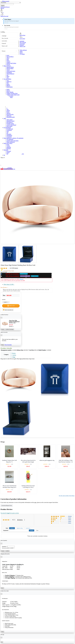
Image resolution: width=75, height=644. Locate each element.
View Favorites (8, 345)
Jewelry (14, 355)
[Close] (1, 318)
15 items (70, 516)
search (3, 6)
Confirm (7, 551)
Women (4, 51)
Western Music (10, 68)
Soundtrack (9, 72)
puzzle (8, 84)
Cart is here (22, 39)
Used (20, 276)
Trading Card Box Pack (12, 93)
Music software (7, 66)
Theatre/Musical (10, 74)
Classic (8, 70)
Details (21, 279)
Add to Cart (11, 306)
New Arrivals (5, 38)
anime (21, 51)
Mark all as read (4, 16)
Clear (37, 530)
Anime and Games (11, 71)
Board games (10, 87)
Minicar (8, 86)
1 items (70, 521)
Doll (7, 83)
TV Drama (22, 54)
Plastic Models (10, 92)
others (8, 58)
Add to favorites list (8, 310)
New (15, 274)
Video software (23, 50)
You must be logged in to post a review (10, 513)
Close (2, 345)
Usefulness (28, 528)
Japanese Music (10, 67)
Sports (8, 61)
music (8, 55)
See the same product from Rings (67, 496)
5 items (70, 518)
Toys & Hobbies (7, 79)
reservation (4, 41)
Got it (2, 588)
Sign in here (22, 35)
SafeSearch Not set (5, 7)
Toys (8, 80)
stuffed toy (9, 82)
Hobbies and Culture (11, 63)
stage (8, 59)
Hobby (8, 89)
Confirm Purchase (10, 329)
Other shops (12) (9, 284)
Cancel (3, 329)
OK (2, 642)
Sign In (2, 8)
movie (21, 53)
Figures (8, 91)
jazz (7, 75)
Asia (8, 78)
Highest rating (20, 528)
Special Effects (10, 57)
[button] (37, 14)
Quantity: (4, 547)
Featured (4, 43)
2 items (70, 520)
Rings (14, 357)
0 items (70, 523)
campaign (4, 36)
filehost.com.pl (6, 1)
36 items (20, 520)
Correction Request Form (7, 506)
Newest (12, 528)
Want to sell (5, 46)
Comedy (8, 62)
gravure (8, 65)
